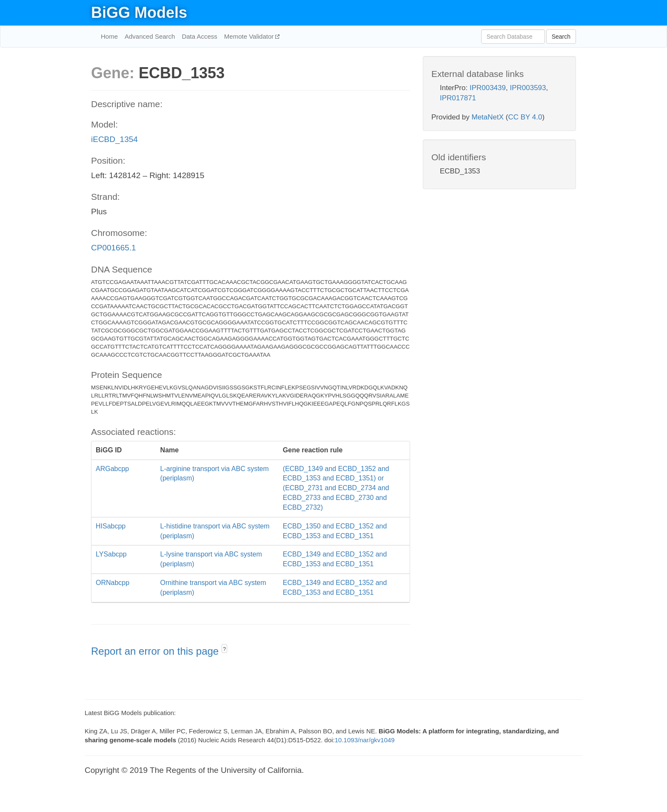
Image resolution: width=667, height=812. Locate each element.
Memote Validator (250, 36)
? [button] (224, 649)
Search (561, 37)
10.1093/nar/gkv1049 (365, 740)
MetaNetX (488, 117)
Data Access (199, 36)
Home (109, 36)
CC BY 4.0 (525, 117)
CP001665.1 (114, 248)
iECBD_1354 (114, 139)
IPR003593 (528, 88)
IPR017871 (458, 98)
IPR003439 (488, 88)
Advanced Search (150, 36)
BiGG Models (139, 13)
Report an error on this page (156, 651)
